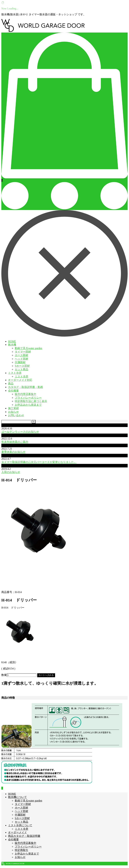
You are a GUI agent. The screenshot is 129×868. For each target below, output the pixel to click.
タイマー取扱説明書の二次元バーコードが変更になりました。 (39, 462)
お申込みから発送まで (28, 405)
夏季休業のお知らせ (13, 452)
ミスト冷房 (15, 373)
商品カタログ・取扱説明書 (24, 836)
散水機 (12, 345)
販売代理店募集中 (26, 394)
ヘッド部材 (21, 359)
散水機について (17, 797)
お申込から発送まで (27, 854)
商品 (11, 383)
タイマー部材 (23, 352)
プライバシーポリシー (28, 398)
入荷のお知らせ (11, 472)
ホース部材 (21, 355)
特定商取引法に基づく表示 (31, 401)
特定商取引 (21, 850)
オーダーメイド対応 (20, 380)
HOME (12, 341)
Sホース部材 (22, 366)
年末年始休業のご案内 (15, 442)
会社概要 (13, 391)
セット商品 (21, 369)
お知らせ (13, 412)
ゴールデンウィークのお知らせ (20, 432)
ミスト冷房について (20, 825)
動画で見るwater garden (28, 348)
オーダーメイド (17, 832)
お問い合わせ (16, 415)
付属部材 (20, 362)
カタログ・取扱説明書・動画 (26, 387)
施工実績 (13, 408)
